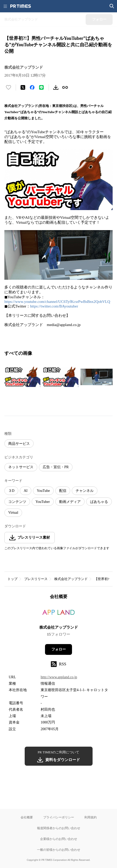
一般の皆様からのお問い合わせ (59, 850)
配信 (63, 491)
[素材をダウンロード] (56, 87)
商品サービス (19, 444)
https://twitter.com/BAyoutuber (54, 306)
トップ (12, 579)
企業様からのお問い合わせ (59, 839)
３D (11, 491)
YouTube (43, 491)
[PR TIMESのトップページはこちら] (21, 6)
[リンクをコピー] (65, 87)
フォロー (59, 649)
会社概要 (27, 817)
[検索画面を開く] (112, 6)
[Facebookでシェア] (32, 87)
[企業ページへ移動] (58, 614)
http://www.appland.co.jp (59, 677)
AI (26, 491)
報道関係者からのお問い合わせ (59, 828)
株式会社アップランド (71, 579)
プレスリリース (36, 579)
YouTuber (43, 502)
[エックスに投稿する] (23, 87)
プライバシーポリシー (59, 817)
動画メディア (70, 502)
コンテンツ (17, 502)
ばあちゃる (99, 502)
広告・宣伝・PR (56, 467)
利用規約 (91, 817)
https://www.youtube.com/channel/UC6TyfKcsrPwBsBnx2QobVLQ (57, 302)
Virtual (13, 513)
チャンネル (85, 491)
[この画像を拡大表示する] (22, 377)
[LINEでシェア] (41, 87)
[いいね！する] (8, 87)
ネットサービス (21, 467)
